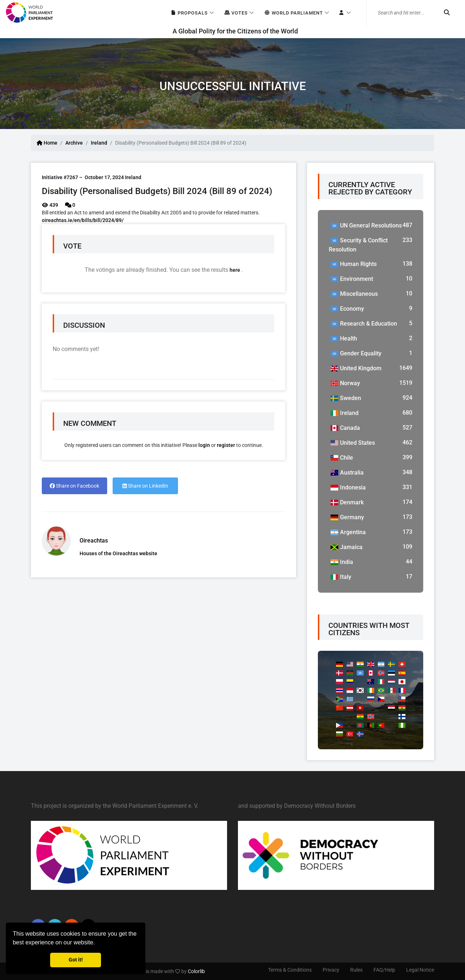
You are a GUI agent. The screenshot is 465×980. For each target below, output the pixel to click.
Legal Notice (420, 970)
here (235, 270)
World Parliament (293, 13)
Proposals (189, 13)
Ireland (99, 143)
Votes (236, 13)
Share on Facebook (74, 486)
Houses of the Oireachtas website (118, 553)
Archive (74, 143)
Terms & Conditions (290, 970)
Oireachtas (94, 541)
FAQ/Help (384, 970)
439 (50, 205)
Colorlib (196, 971)
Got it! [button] (76, 960)
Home (47, 143)
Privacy (331, 970)
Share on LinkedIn (145, 486)
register (226, 445)
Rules (356, 970)
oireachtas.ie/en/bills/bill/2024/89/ (83, 220)
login (204, 445)
